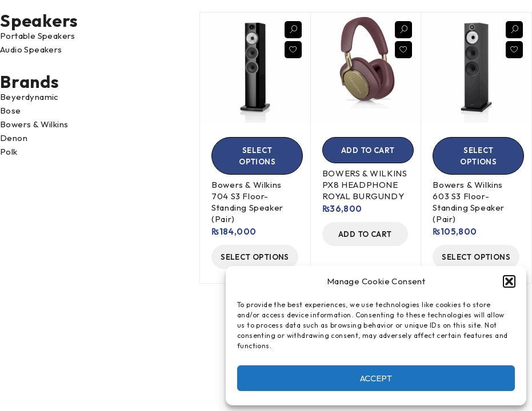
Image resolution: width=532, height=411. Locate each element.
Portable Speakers (38, 36)
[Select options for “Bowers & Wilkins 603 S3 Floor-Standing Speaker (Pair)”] (478, 156)
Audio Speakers (31, 49)
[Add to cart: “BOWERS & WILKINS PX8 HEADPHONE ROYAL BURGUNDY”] (368, 150)
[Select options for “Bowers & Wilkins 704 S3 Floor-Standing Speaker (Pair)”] (257, 156)
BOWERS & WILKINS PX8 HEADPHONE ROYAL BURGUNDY (365, 185)
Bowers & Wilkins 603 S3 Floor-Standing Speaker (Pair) (469, 202)
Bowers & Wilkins (34, 124)
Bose (11, 110)
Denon (14, 138)
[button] (509, 281)
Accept (376, 378)
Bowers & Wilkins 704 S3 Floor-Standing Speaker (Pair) (247, 202)
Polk (9, 152)
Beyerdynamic (29, 97)
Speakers (39, 21)
